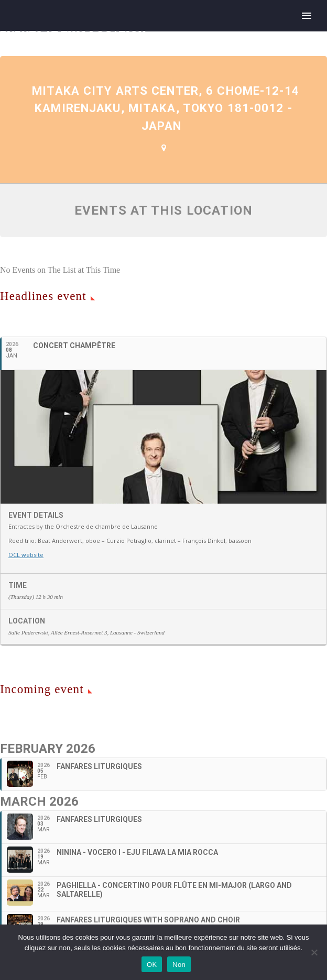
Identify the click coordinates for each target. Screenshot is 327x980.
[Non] (314, 952)
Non (179, 965)
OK (152, 965)
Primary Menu (307, 16)
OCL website (26, 555)
